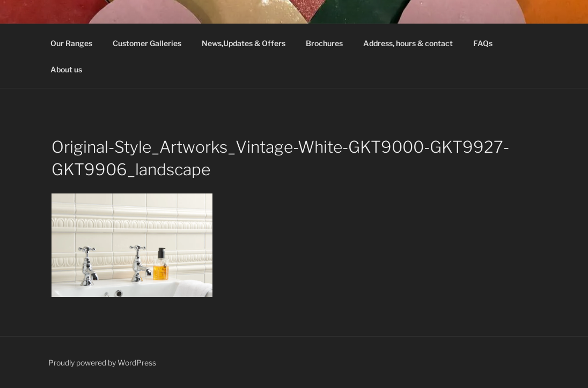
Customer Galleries (147, 43)
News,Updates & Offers (244, 43)
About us (66, 69)
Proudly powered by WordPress (102, 363)
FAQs (483, 43)
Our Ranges (71, 43)
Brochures (324, 43)
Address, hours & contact (408, 43)
